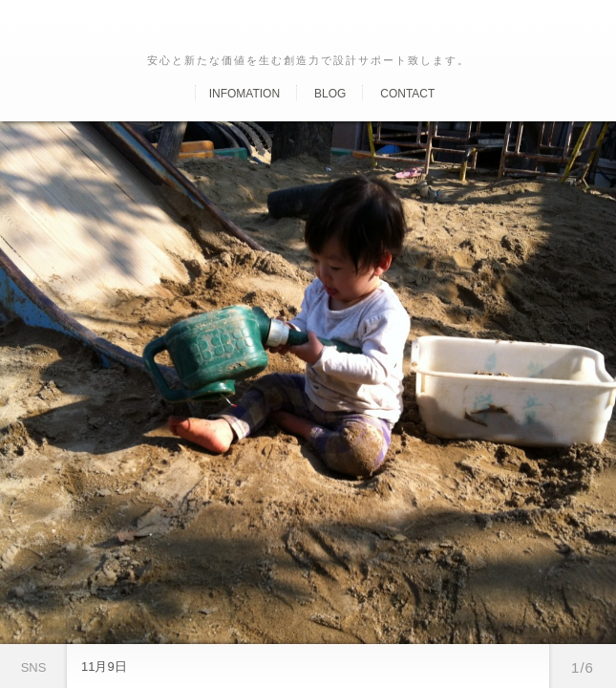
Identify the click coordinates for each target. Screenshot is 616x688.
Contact (407, 94)
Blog (330, 94)
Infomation (244, 94)
